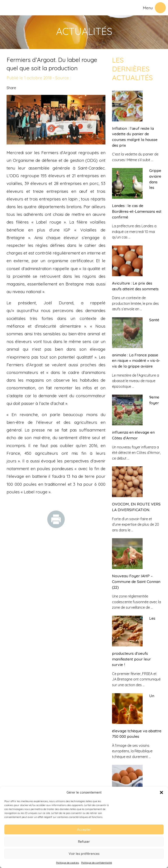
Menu (148, 8)
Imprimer (56, 519)
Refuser (84, 842)
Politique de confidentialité (97, 863)
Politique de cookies (67, 863)
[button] (161, 792)
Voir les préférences (84, 854)
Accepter (84, 829)
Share (11, 88)
